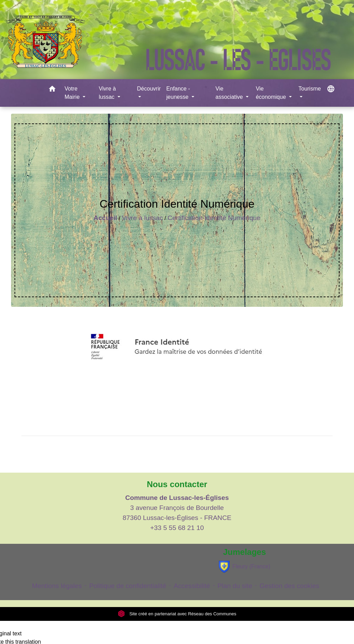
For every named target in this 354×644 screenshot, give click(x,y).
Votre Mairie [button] (73, 93)
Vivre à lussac (142, 218)
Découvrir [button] (149, 89)
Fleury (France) (245, 567)
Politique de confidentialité (128, 586)
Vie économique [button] (272, 93)
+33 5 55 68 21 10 (177, 528)
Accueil (105, 218)
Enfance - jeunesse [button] (178, 93)
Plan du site (235, 586)
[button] (52, 90)
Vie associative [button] (230, 93)
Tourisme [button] (310, 89)
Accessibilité (192, 586)
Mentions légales (57, 586)
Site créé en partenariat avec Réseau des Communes (177, 614)
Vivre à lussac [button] (108, 93)
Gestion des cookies (290, 586)
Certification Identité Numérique (214, 218)
